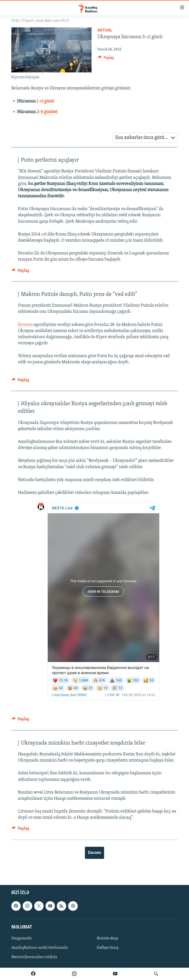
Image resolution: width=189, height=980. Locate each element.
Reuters (25, 325)
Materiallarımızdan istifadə (34, 957)
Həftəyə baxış (108, 948)
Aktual (105, 30)
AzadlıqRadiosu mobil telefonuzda (40, 948)
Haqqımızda (22, 938)
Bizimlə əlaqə (107, 938)
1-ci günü (45, 101)
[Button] (106, 59)
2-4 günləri (47, 112)
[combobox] (145, 138)
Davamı (94, 853)
